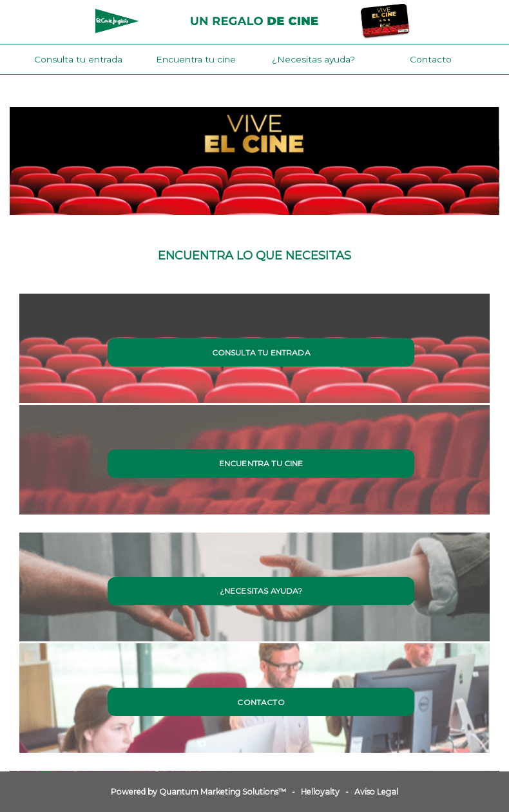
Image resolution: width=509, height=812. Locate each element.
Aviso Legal (376, 792)
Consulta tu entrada (78, 59)
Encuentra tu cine (196, 59)
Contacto (431, 59)
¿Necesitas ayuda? (313, 59)
